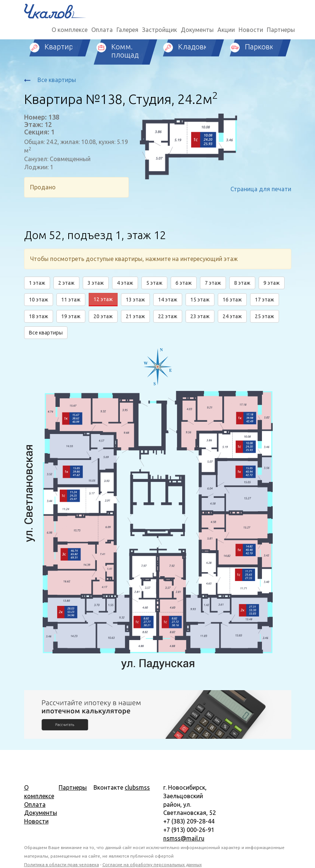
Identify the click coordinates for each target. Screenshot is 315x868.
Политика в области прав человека (62, 864)
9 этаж (272, 283)
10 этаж (39, 300)
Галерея (127, 30)
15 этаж (200, 300)
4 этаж (125, 283)
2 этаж (66, 283)
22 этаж (168, 316)
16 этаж (232, 300)
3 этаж (96, 283)
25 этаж (265, 316)
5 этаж (154, 283)
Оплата (102, 30)
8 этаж (242, 283)
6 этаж (184, 283)
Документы (197, 30)
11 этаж (71, 300)
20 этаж (103, 316)
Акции (226, 30)
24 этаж (232, 316)
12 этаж (103, 299)
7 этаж (213, 283)
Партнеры (281, 30)
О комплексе (70, 30)
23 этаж (200, 316)
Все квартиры (50, 80)
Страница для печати (261, 189)
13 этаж (135, 300)
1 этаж (37, 283)
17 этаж (265, 300)
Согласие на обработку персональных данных (152, 864)
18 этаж (39, 316)
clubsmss (137, 787)
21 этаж (135, 316)
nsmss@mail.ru (184, 838)
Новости (251, 30)
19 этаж (71, 316)
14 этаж (168, 300)
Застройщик (160, 30)
